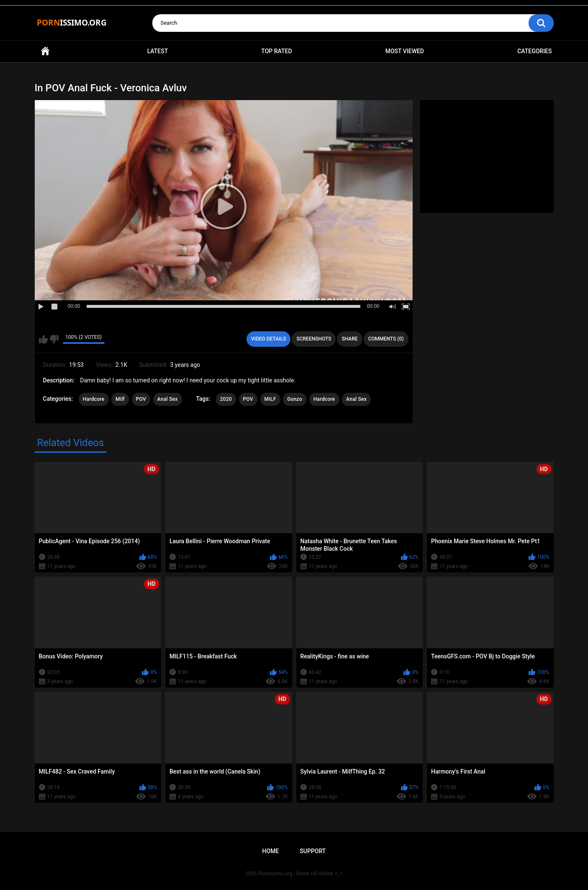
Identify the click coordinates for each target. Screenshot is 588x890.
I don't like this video (54, 339)
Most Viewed (405, 51)
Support (313, 851)
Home (45, 51)
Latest (158, 51)
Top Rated (276, 51)
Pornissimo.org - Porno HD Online (296, 874)
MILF (270, 399)
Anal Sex (168, 399)
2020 (226, 399)
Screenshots (314, 339)
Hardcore (94, 399)
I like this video (43, 339)
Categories (534, 51)
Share (349, 339)
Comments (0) (386, 339)
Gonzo (295, 399)
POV (141, 399)
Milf (120, 399)
